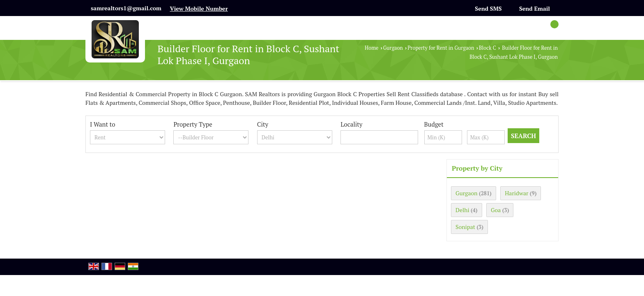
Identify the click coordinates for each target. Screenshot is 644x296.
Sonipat (465, 227)
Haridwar (516, 193)
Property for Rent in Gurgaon (441, 48)
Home (371, 48)
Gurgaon (393, 48)
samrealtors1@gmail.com (126, 8)
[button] (199, 8)
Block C (488, 48)
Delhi (462, 210)
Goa (496, 210)
